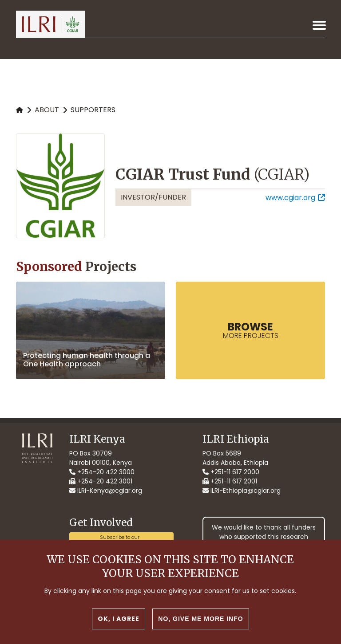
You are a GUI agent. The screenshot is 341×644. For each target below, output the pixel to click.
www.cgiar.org (290, 198)
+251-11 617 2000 (231, 472)
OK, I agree (119, 628)
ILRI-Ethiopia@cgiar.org (242, 491)
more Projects (251, 330)
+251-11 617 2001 (230, 481)
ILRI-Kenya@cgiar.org (106, 491)
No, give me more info (200, 628)
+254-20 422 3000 (102, 472)
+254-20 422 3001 (101, 481)
